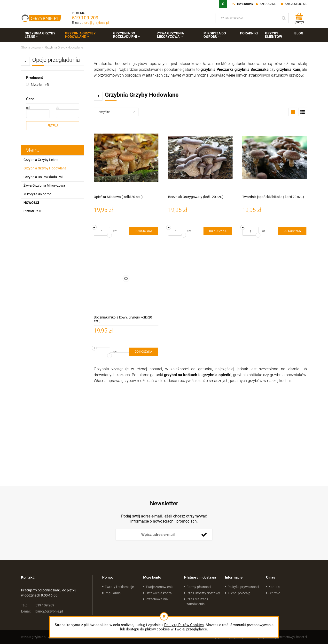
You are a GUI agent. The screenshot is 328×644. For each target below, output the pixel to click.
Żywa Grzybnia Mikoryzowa (44, 185)
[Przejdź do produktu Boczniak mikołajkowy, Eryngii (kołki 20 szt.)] (126, 278)
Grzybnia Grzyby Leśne (41, 160)
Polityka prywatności (243, 587)
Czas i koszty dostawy (203, 593)
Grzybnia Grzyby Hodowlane (45, 168)
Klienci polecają (239, 593)
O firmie (274, 593)
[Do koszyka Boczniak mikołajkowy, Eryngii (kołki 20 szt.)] (143, 352)
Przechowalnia (157, 599)
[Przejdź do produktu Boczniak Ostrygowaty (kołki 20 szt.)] (200, 158)
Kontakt (274, 587)
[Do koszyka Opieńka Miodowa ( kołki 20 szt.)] (143, 231)
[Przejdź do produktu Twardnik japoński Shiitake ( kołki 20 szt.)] (275, 158)
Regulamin (113, 593)
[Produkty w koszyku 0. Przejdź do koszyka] (299, 18)
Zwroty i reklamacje (119, 587)
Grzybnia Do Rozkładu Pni (43, 177)
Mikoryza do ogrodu (39, 194)
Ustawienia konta (159, 593)
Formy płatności (199, 587)
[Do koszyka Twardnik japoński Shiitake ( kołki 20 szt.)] (292, 231)
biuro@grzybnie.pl (95, 23)
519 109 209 (85, 18)
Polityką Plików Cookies (184, 625)
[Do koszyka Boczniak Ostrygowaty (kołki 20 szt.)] (218, 231)
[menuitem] (41, 35)
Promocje (33, 211)
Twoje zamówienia (160, 587)
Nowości (31, 203)
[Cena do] (67, 114)
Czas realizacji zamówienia (197, 602)
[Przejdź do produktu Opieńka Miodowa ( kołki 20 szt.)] (126, 158)
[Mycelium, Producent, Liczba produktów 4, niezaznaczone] (38, 84)
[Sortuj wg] (116, 112)
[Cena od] (38, 114)
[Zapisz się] (204, 535)
